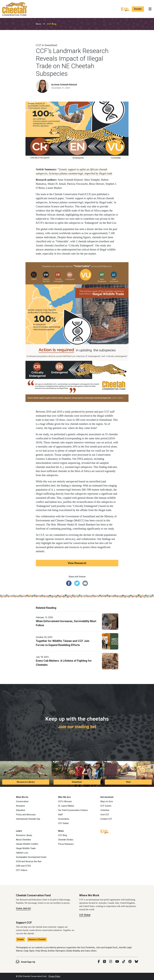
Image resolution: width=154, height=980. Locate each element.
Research (20, 806)
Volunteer (77, 782)
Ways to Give (107, 801)
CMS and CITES (23, 866)
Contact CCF (106, 819)
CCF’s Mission (65, 801)
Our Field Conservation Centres (73, 810)
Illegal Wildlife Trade (26, 848)
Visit (128, 782)
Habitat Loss (22, 853)
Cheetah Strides (66, 840)
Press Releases (66, 844)
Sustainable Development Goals (31, 857)
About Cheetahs (24, 840)
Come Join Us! (23, 908)
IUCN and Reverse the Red (29, 861)
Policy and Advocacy (26, 815)
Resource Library (26, 782)
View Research (77, 563)
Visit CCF (105, 815)
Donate (138, 9)
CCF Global (63, 823)
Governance (64, 819)
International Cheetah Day (28, 819)
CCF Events (106, 806)
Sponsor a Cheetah (37, 939)
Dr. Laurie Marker (66, 806)
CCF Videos (22, 870)
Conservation (22, 801)
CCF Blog (52, 24)
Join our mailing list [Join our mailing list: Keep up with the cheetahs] (77, 727)
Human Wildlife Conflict (27, 844)
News (39, 24)
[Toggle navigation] (150, 9)
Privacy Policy (54, 976)
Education (21, 810)
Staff (60, 815)
